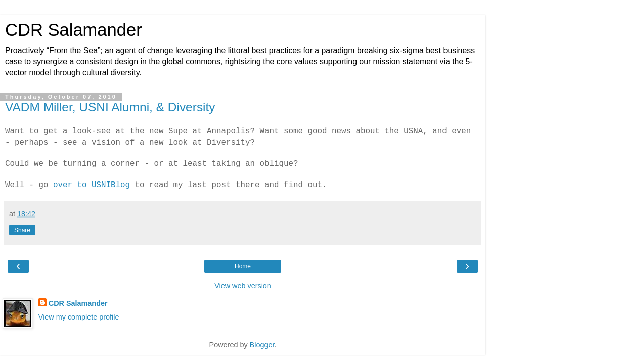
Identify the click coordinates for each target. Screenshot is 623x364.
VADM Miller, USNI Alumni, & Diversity (110, 107)
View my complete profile (79, 317)
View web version (243, 286)
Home (243, 266)
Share (22, 230)
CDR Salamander (74, 30)
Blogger (262, 345)
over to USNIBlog (92, 185)
